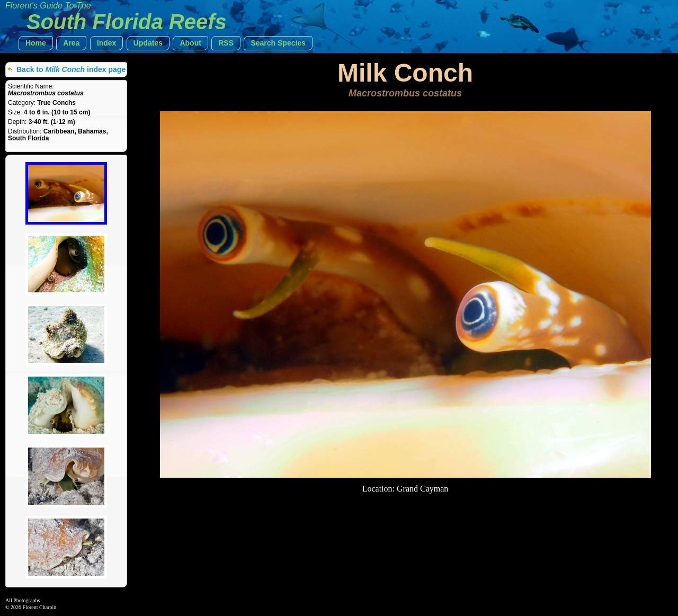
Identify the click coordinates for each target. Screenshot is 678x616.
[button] (36, 43)
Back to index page (71, 69)
